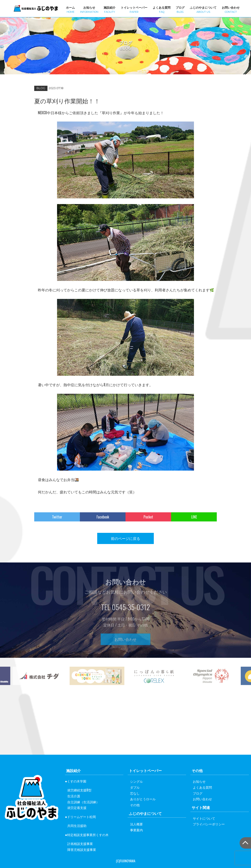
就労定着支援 (77, 807)
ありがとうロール (143, 799)
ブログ (180, 9)
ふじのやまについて (203, 9)
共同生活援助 (77, 825)
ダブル (135, 787)
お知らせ (89, 9)
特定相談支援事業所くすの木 (88, 835)
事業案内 (136, 830)
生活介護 (74, 796)
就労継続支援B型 (79, 790)
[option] (97, 686)
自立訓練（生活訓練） (83, 802)
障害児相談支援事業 (82, 849)
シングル (136, 781)
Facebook (103, 517)
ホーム (70, 9)
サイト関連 (201, 807)
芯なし (135, 793)
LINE (194, 517)
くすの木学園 (77, 781)
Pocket (148, 517)
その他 (135, 805)
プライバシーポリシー (209, 824)
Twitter (57, 517)
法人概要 (136, 824)
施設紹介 (110, 9)
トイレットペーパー (134, 9)
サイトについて (204, 818)
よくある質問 (162, 9)
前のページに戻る (125, 538)
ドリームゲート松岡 (81, 817)
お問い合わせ (231, 9)
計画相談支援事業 (80, 843)
